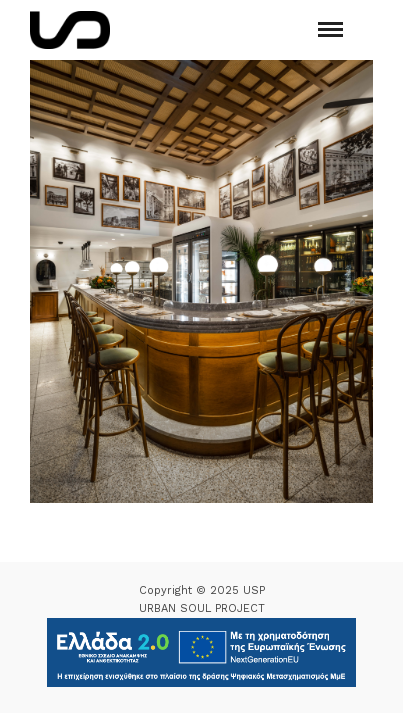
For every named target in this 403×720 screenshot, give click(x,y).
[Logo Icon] (70, 30)
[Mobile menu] (330, 29)
